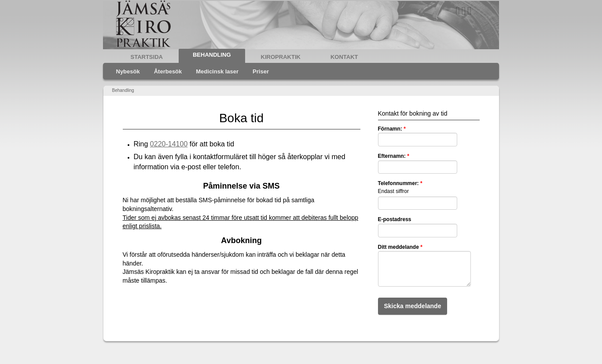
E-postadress (395, 219)
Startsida (147, 57)
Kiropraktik (281, 57)
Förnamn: (392, 129)
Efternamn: (394, 156)
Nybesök (128, 71)
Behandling (212, 55)
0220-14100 (169, 144)
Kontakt (344, 57)
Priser (261, 71)
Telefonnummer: (400, 183)
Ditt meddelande (400, 247)
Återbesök (168, 71)
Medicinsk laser (217, 71)
